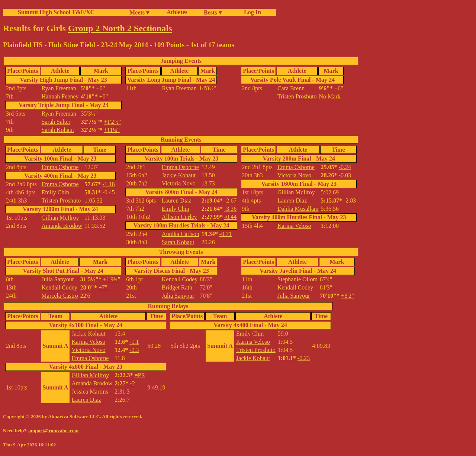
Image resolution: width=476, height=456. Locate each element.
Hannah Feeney (60, 96)
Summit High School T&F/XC (56, 12)
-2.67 (230, 200)
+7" (103, 287)
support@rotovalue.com (53, 431)
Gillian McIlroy (60, 218)
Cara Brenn (291, 88)
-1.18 (108, 184)
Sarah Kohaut (58, 130)
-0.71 (226, 234)
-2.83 (350, 200)
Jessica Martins (90, 392)
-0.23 (304, 358)
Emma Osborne (60, 167)
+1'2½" (112, 122)
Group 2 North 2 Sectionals (120, 28)
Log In (251, 12)
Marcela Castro (60, 296)
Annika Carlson (181, 234)
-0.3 (134, 350)
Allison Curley (179, 217)
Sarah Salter (56, 122)
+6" (339, 88)
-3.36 (230, 209)
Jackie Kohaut (179, 175)
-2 (133, 383)
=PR (140, 375)
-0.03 (345, 175)
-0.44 (230, 217)
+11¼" (112, 130)
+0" (101, 88)
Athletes (177, 12)
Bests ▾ (213, 12)
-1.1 (134, 342)
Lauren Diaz (177, 200)
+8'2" (347, 296)
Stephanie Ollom (297, 279)
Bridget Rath (177, 287)
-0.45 (108, 192)
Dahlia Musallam (298, 209)
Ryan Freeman (59, 88)
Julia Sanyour (58, 279)
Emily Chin (55, 192)
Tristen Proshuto (297, 96)
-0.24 (345, 167)
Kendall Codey (59, 287)
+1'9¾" (112, 279)
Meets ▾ (139, 12)
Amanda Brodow (62, 226)
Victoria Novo (179, 183)
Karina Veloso (294, 226)
